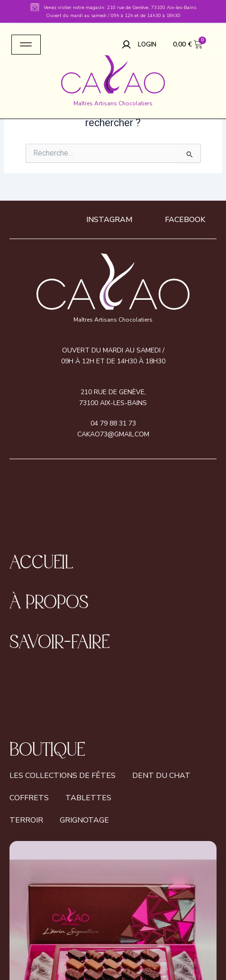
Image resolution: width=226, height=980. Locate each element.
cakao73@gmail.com (113, 434)
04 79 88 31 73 (113, 423)
